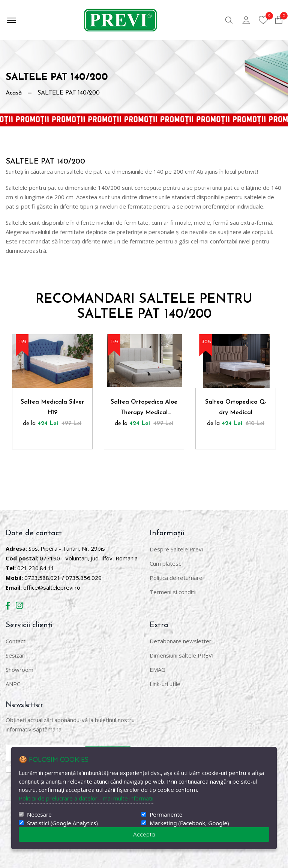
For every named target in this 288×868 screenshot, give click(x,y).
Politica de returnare (176, 578)
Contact (16, 641)
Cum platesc (165, 563)
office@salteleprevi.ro (52, 587)
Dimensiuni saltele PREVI (182, 655)
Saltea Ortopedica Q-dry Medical (236, 407)
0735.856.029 (84, 578)
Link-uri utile (165, 684)
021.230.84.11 (36, 568)
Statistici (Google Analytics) (62, 823)
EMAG (157, 670)
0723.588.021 (42, 578)
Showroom (19, 670)
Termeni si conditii (173, 592)
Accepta (144, 834)
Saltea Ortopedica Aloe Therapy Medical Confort (144, 408)
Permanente (166, 815)
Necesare (39, 815)
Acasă (14, 93)
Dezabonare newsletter (181, 641)
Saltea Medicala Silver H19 (52, 407)
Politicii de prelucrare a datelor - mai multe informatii (86, 798)
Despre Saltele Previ (176, 549)
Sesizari (16, 655)
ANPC (13, 684)
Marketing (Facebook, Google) (189, 823)
